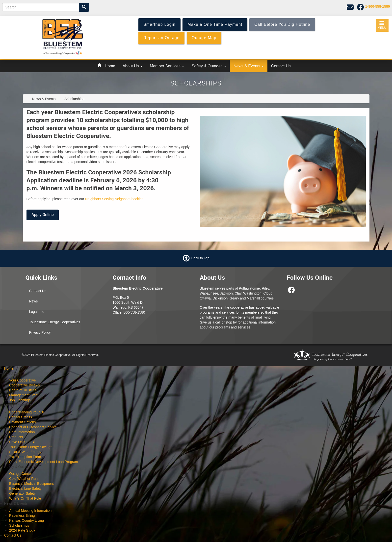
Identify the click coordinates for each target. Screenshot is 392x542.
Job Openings (20, 400)
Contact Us (281, 66)
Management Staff (23, 395)
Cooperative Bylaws (25, 385)
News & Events (249, 66)
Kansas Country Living (26, 520)
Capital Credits (21, 417)
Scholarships (19, 525)
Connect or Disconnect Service (33, 427)
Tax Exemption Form (25, 457)
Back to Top (200, 258)
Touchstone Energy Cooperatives (54, 322)
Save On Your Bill (23, 442)
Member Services (167, 66)
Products (16, 437)
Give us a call (210, 322)
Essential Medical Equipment (31, 484)
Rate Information (22, 432)
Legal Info (37, 312)
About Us (132, 66)
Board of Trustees (23, 390)
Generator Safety (22, 493)
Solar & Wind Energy (25, 452)
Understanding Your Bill (27, 412)
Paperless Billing (22, 515)
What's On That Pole (25, 498)
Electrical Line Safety (25, 488)
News (33, 301)
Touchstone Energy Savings (31, 447)
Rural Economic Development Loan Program (44, 462)
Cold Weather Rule (24, 479)
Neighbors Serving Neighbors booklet (114, 199)
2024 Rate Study (22, 530)
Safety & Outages (209, 66)
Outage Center (21, 474)
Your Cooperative (23, 380)
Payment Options (22, 422)
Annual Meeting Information (30, 511)
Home (110, 66)
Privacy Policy (40, 332)
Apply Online (43, 215)
